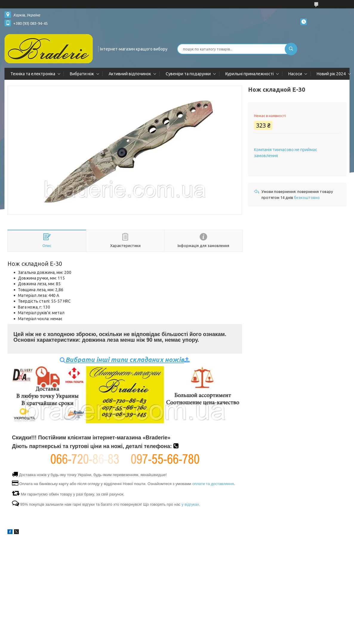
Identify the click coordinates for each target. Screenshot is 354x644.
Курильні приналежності (250, 74)
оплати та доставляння (214, 484)
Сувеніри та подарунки (188, 74)
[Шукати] (291, 49)
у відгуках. (191, 504)
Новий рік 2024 (331, 74)
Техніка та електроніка (33, 74)
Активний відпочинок (130, 74)
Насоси (295, 74)
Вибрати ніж (82, 74)
